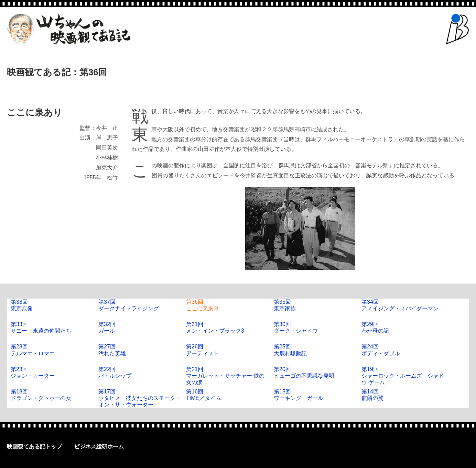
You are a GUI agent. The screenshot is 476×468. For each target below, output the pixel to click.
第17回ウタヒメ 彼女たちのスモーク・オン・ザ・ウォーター (140, 398)
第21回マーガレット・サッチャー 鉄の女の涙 (225, 376)
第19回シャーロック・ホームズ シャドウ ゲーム (403, 376)
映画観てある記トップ (34, 447)
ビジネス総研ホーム (99, 447)
